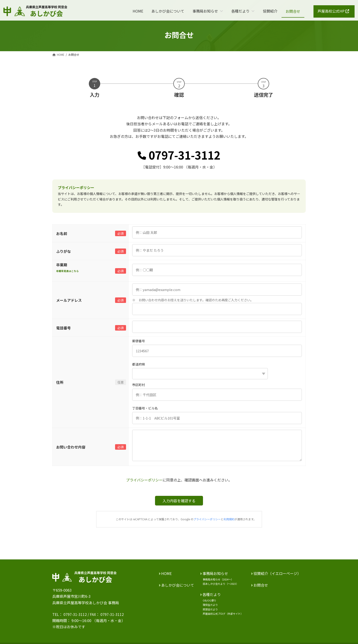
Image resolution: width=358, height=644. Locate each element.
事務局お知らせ (215, 573)
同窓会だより (210, 609)
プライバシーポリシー (144, 480)
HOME (166, 573)
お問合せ (261, 585)
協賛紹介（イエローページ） (277, 573)
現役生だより (210, 605)
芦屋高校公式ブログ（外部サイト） (223, 613)
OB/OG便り (209, 600)
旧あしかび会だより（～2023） (221, 584)
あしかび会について (178, 585)
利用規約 (229, 519)
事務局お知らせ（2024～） (218, 579)
